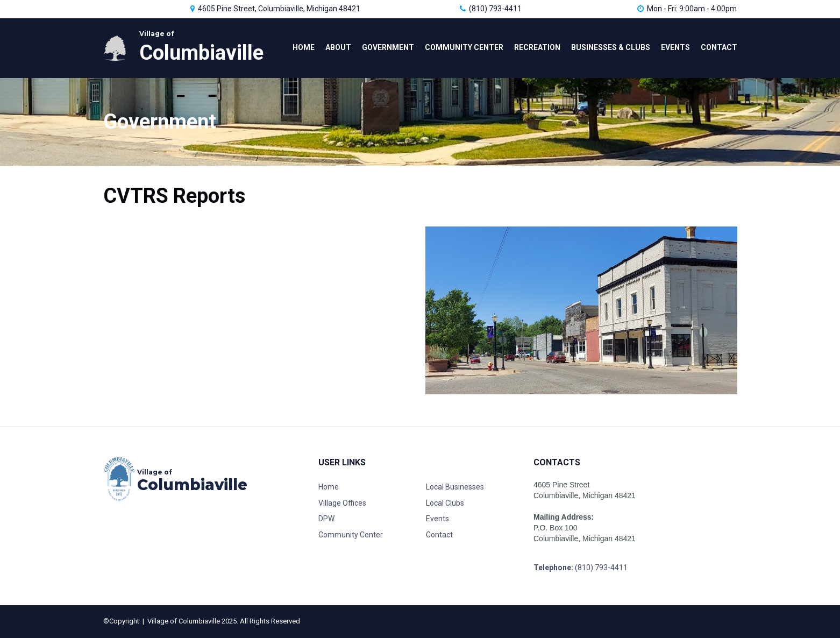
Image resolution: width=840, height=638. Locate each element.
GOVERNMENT (388, 47)
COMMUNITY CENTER (464, 47)
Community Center (351, 535)
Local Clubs (445, 503)
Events (437, 519)
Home (329, 487)
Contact (440, 535)
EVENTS (675, 47)
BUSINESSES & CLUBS (611, 47)
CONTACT (719, 47)
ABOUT (338, 47)
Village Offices (342, 503)
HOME (304, 47)
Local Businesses (455, 487)
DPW (326, 519)
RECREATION (537, 47)
